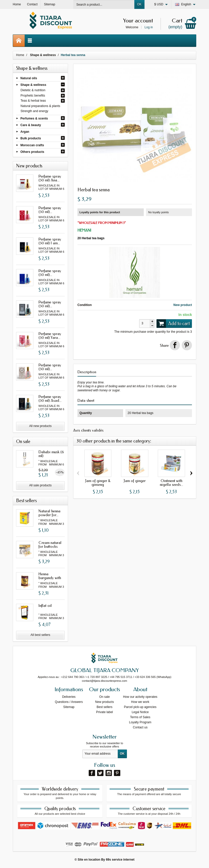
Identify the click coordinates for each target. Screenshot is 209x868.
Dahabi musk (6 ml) (51, 454)
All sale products (40, 485)
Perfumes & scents (34, 118)
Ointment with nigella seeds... (171, 483)
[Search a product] (104, 4)
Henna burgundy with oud (50, 578)
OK (139, 4)
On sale (104, 697)
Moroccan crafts (32, 145)
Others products (32, 152)
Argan (25, 132)
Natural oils (29, 78)
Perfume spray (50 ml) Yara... (50, 336)
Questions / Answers (69, 702)
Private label (104, 712)
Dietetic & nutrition (33, 90)
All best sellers (40, 635)
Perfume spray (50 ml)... (50, 210)
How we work (140, 702)
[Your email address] (100, 754)
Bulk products (31, 138)
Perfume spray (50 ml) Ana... (50, 178)
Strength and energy (35, 111)
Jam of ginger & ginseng (98, 483)
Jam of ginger (135, 481)
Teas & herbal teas (33, 101)
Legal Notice (140, 712)
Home (20, 55)
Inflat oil (45, 606)
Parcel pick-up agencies (140, 707)
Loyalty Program (140, 722)
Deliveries (69, 697)
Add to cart (173, 324)
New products (104, 702)
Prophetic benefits (33, 96)
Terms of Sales (140, 717)
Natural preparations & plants (40, 106)
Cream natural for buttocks (50, 545)
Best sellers (104, 707)
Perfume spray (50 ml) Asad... (50, 399)
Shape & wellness (33, 85)
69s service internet (120, 860)
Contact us (140, 727)
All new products (40, 426)
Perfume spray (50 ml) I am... (50, 241)
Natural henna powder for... (49, 513)
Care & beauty (31, 125)
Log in (149, 27)
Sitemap (69, 707)
